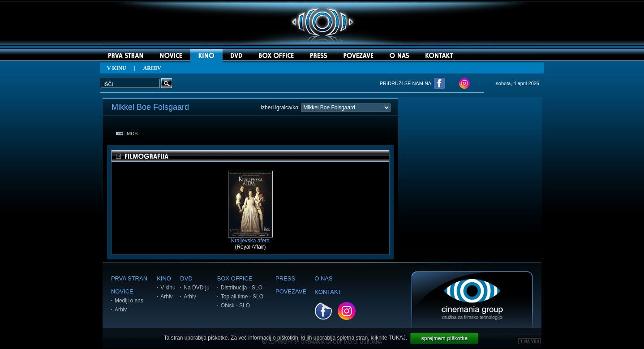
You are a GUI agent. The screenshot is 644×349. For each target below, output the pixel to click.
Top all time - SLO (242, 297)
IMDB (127, 134)
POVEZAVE (291, 291)
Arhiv (121, 310)
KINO (164, 278)
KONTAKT (328, 292)
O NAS (323, 278)
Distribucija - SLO (242, 288)
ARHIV (152, 68)
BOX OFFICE (235, 278)
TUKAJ (397, 338)
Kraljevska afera (250, 238)
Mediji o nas (129, 301)
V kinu (168, 288)
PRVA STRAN (129, 278)
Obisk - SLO (235, 306)
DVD (186, 278)
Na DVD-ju (196, 288)
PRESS (285, 278)
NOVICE (122, 291)
